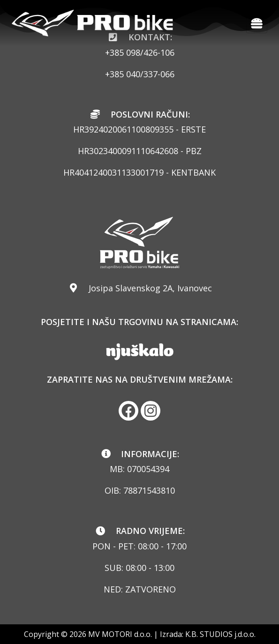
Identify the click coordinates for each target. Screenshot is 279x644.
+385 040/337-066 (140, 74)
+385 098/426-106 (140, 52)
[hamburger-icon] (257, 23)
